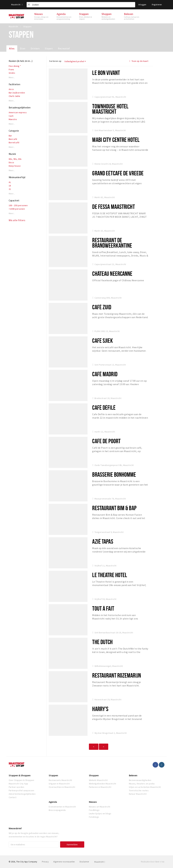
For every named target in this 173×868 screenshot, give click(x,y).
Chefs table (14, 96)
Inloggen (142, 5)
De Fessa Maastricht (113, 207)
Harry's (100, 709)
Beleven (133, 775)
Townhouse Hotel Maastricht (110, 109)
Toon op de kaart (139, 61)
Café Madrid (105, 374)
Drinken (35, 48)
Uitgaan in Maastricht (59, 784)
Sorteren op (55, 61)
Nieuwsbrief (15, 828)
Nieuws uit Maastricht (100, 807)
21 (10, 189)
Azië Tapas (103, 541)
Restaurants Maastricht (60, 780)
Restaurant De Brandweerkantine (112, 243)
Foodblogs (94, 810)
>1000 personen (17, 209)
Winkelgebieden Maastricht (103, 784)
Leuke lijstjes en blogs (100, 813)
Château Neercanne (112, 274)
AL (10, 182)
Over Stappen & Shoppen (21, 780)
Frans (11, 69)
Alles (12, 48)
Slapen (49, 48)
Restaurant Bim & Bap (114, 508)
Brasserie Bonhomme (114, 474)
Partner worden (17, 787)
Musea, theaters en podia (142, 784)
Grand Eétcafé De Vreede (118, 173)
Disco (11, 162)
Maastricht (17, 5)
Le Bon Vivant (106, 73)
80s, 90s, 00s (15, 159)
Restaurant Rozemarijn (117, 675)
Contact (13, 797)
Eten (23, 48)
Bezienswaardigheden (140, 780)
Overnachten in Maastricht (62, 787)
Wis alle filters (17, 220)
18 (10, 186)
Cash (11, 116)
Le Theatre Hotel (110, 575)
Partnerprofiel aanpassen (21, 790)
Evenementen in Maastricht (62, 807)
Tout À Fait (103, 608)
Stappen (53, 775)
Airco (11, 89)
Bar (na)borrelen (17, 93)
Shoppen (94, 775)
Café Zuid (102, 307)
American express (18, 112)
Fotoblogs (94, 817)
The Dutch (102, 642)
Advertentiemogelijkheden (22, 794)
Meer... (12, 77)
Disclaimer (84, 862)
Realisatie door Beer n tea (153, 862)
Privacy (45, 862)
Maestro (13, 119)
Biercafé (13, 139)
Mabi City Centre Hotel (116, 140)
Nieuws (93, 802)
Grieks (12, 73)
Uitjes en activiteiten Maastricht (145, 787)
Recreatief (64, 48)
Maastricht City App (18, 784)
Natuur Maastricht (138, 794)
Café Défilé (104, 407)
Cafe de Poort (106, 441)
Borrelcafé (14, 142)
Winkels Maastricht (98, 780)
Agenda (53, 802)
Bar (10, 136)
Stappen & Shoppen (20, 775)
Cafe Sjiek (102, 340)
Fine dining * (15, 66)
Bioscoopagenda (57, 810)
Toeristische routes (139, 790)
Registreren (157, 5)
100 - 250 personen (18, 205)
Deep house (15, 166)
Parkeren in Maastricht (100, 787)
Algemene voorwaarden (64, 862)
